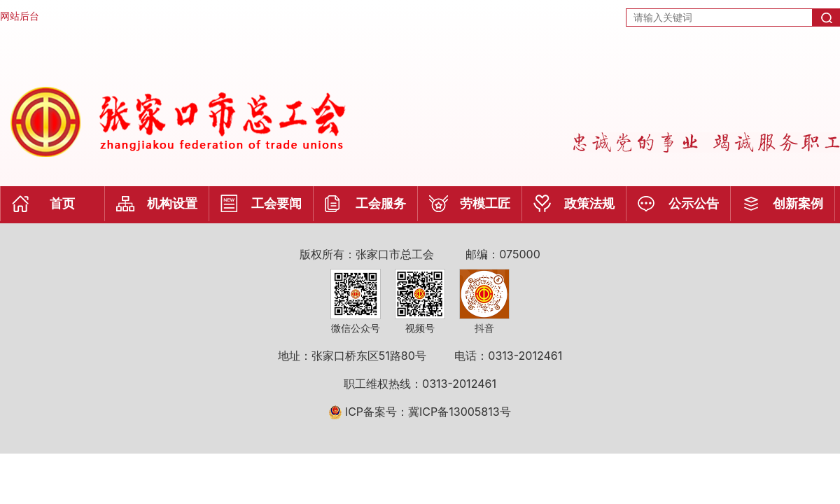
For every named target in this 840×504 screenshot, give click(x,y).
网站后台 (20, 16)
